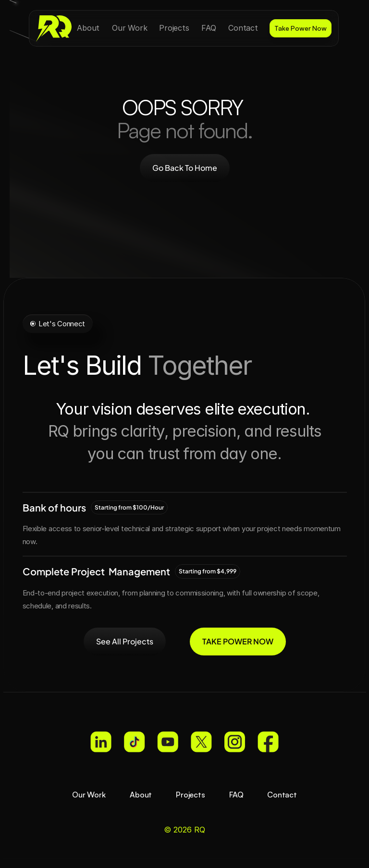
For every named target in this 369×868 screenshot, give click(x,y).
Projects (191, 795)
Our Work (89, 795)
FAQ (236, 795)
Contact (282, 795)
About (141, 795)
